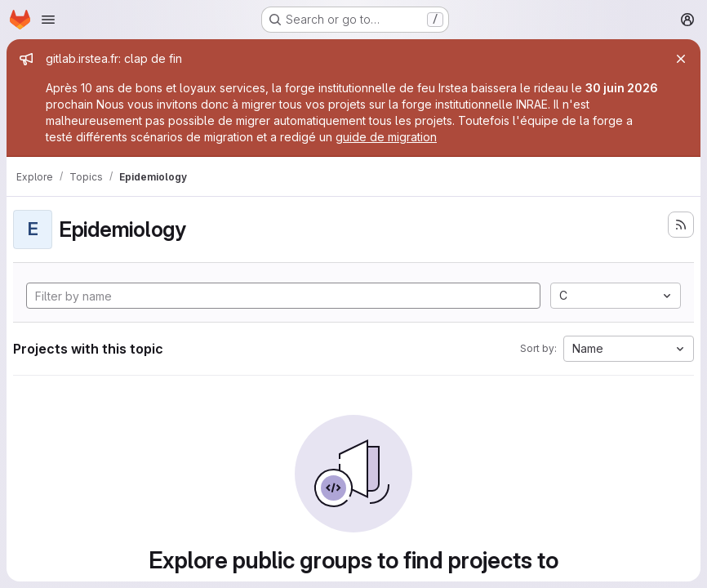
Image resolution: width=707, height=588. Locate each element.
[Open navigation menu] (48, 20)
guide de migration (386, 137)
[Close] (681, 59)
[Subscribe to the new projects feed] (681, 225)
